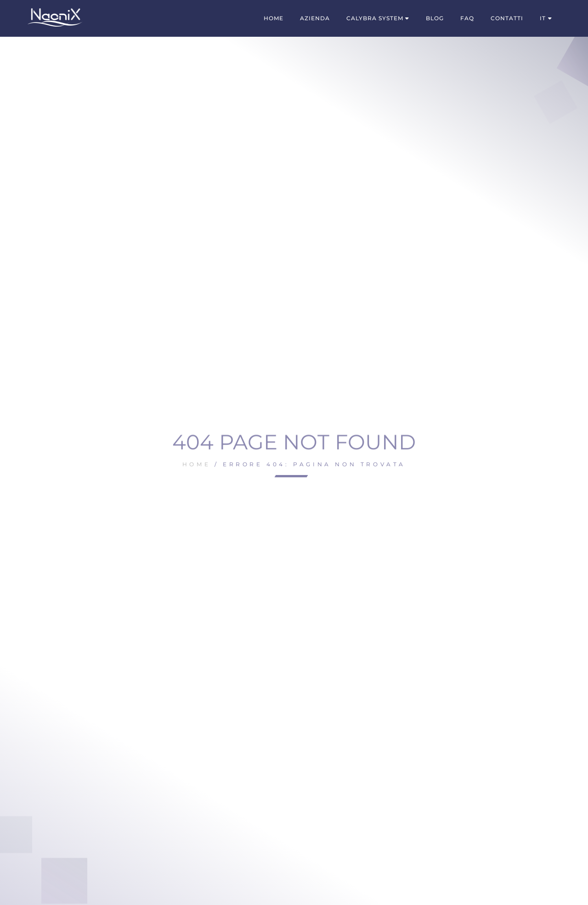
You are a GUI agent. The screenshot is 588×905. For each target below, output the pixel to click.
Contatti (507, 18)
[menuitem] (546, 18)
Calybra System (375, 18)
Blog (435, 18)
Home (274, 18)
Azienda (315, 18)
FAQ (467, 18)
